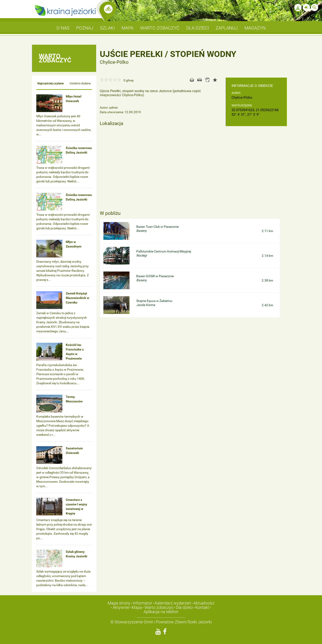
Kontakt (202, 607)
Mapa (137, 607)
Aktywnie (121, 607)
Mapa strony (119, 603)
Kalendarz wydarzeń (173, 603)
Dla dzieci (184, 607)
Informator (143, 603)
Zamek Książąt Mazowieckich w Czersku (77, 298)
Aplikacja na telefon (161, 612)
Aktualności (204, 603)
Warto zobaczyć (159, 607)
